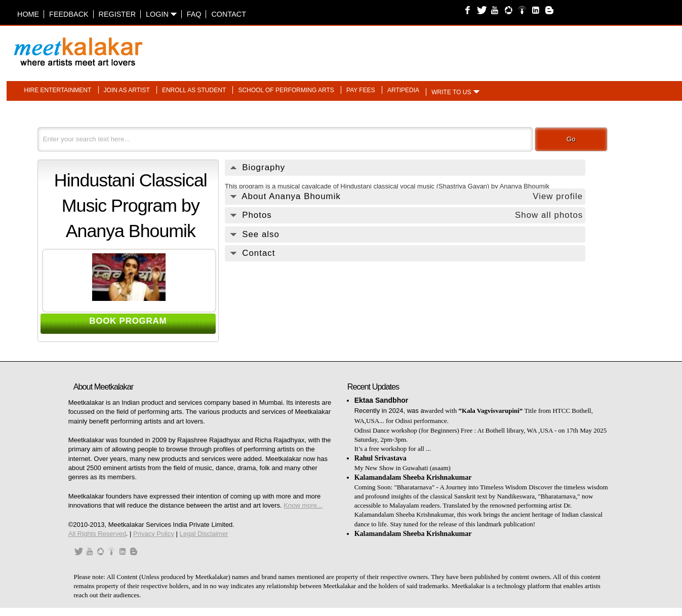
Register (117, 14)
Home (28, 14)
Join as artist (127, 90)
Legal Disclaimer (204, 534)
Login (161, 14)
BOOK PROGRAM (128, 321)
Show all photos (549, 215)
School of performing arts (286, 90)
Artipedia (403, 90)
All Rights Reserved (97, 534)
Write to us (451, 92)
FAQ (194, 14)
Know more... (303, 505)
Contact (228, 14)
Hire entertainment (57, 90)
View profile (558, 196)
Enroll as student (194, 90)
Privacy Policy (154, 534)
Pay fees (361, 90)
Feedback (69, 14)
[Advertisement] (468, 47)
